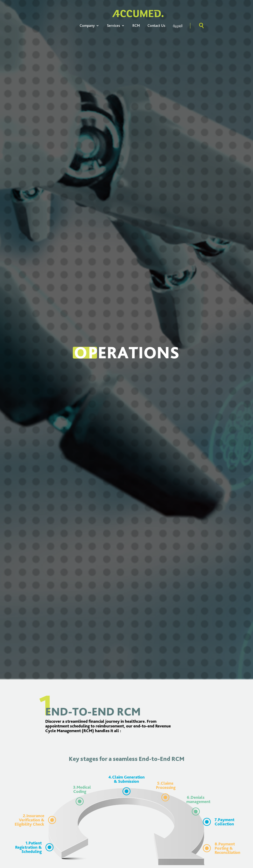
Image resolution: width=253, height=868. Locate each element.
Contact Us (156, 26)
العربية (178, 26)
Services (116, 26)
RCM (136, 26)
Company (90, 26)
